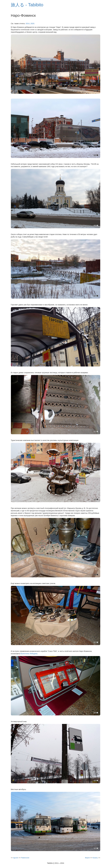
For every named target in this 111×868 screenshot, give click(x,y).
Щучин (16, 858)
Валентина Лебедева (29, 654)
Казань (95, 858)
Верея (87, 858)
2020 (32, 24)
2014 (28, 24)
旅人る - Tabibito (27, 5)
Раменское (25, 858)
